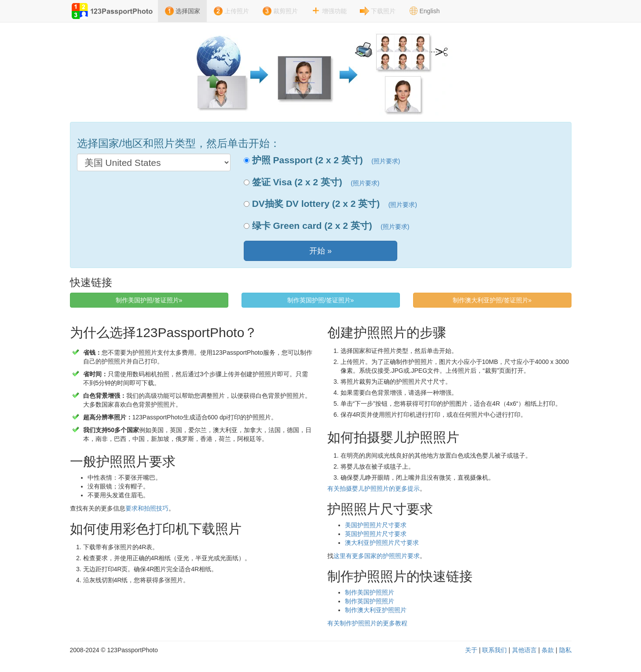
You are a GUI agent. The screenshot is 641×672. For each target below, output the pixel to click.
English (430, 11)
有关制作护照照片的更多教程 (367, 623)
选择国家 (188, 11)
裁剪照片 (286, 11)
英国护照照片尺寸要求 (376, 534)
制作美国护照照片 (370, 592)
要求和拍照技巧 (147, 508)
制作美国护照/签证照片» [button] (149, 300)
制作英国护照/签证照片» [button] (321, 300)
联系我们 (494, 650)
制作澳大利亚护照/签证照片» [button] (492, 300)
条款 (548, 650)
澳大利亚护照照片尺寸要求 (382, 543)
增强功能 (334, 11)
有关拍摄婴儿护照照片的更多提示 (374, 488)
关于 (471, 650)
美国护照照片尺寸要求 (376, 525)
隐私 (565, 650)
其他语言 (524, 650)
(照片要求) (386, 161)
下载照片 (383, 11)
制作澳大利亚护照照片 (376, 610)
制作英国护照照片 (370, 601)
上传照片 (237, 11)
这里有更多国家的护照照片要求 (377, 556)
